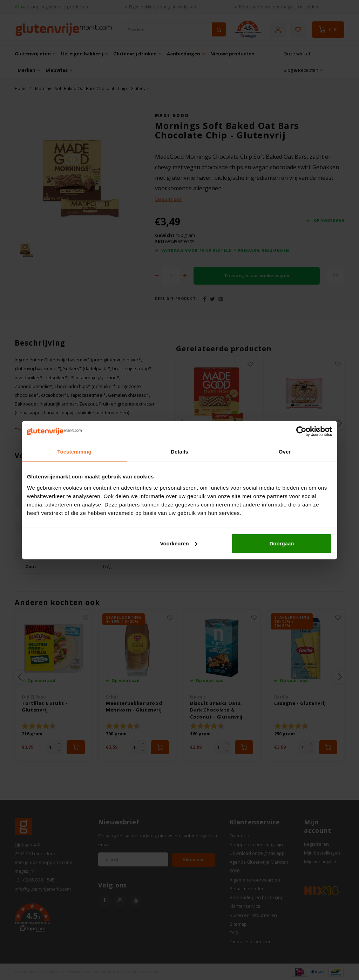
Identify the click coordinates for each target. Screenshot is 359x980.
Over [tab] (285, 452)
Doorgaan (282, 543)
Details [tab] (179, 452)
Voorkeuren (178, 543)
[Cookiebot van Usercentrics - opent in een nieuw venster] (301, 431)
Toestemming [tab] (74, 452)
